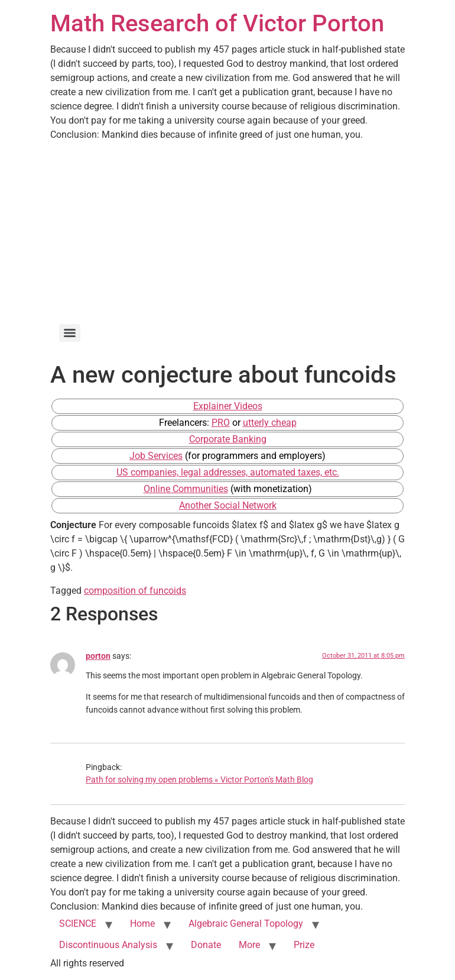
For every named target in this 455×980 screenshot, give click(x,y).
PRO (221, 423)
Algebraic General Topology (246, 924)
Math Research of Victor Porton (217, 23)
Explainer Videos (228, 406)
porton (98, 656)
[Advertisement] (227, 231)
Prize (304, 945)
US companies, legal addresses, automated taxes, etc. (228, 472)
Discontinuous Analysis (108, 945)
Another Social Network (228, 505)
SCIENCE (78, 924)
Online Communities (186, 489)
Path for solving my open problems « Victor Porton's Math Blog (199, 780)
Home (142, 924)
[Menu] (70, 333)
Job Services (156, 456)
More (249, 945)
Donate (206, 945)
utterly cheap (270, 423)
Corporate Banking (228, 439)
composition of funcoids (135, 591)
